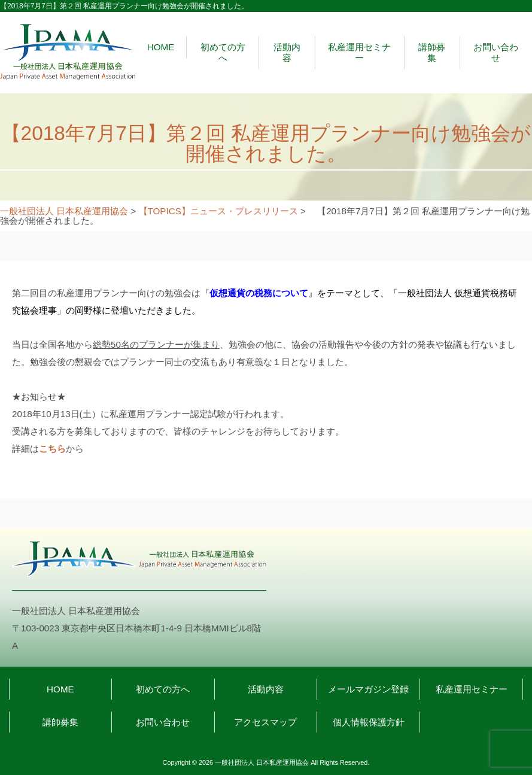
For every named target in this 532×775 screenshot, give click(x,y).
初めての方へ (223, 52)
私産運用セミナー (359, 52)
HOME (161, 47)
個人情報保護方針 (369, 722)
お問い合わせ (496, 52)
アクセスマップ (265, 722)
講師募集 (432, 52)
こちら (52, 449)
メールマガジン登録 (368, 689)
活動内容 (287, 52)
